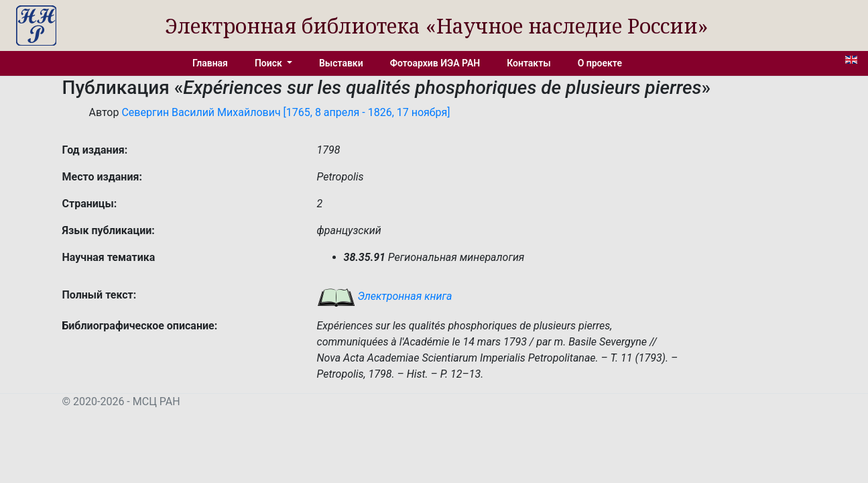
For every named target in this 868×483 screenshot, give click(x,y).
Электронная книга (385, 296)
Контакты (529, 63)
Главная (210, 63)
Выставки (341, 63)
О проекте (600, 63)
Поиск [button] (269, 63)
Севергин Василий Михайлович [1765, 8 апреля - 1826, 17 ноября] (286, 112)
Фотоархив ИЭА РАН (435, 63)
